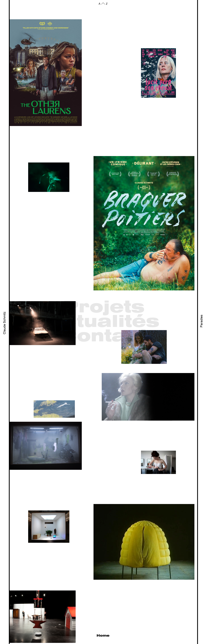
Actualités (104, 322)
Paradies (202, 321)
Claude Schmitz (5, 323)
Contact (104, 337)
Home (103, 636)
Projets (104, 308)
